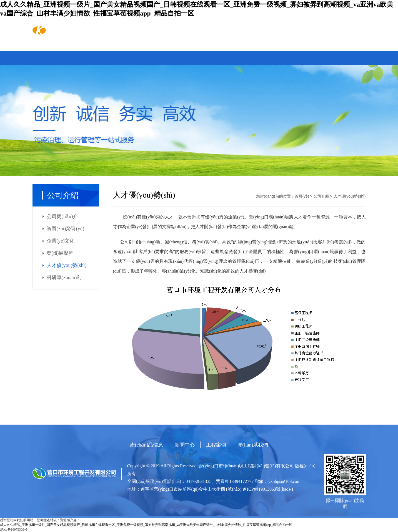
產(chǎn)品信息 (91, 48)
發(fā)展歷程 (60, 253)
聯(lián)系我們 (214, 48)
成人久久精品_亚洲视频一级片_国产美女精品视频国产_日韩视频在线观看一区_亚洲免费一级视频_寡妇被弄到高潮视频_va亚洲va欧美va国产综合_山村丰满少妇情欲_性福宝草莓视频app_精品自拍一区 (146, 525)
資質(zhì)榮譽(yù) (66, 229)
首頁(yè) (50, 48)
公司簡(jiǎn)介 (62, 216)
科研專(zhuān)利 (64, 278)
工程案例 (172, 48)
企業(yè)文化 (61, 241)
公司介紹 (321, 196)
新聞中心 (135, 48)
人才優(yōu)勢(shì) (67, 265)
